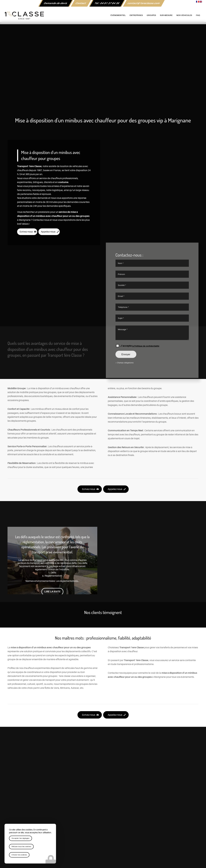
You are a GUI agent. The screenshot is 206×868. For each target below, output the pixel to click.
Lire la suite (52, 592)
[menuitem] (56, 3)
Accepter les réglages (20, 838)
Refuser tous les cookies (21, 847)
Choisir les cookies (19, 855)
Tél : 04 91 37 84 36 (107, 3)
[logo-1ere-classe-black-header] (103, 15)
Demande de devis (56, 3)
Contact (81, 3)
